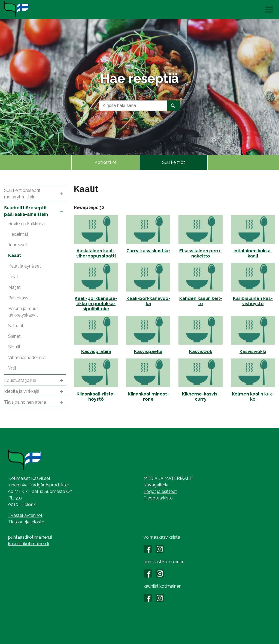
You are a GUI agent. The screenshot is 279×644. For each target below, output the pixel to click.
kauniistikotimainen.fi (29, 544)
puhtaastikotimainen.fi (30, 537)
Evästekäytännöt (25, 515)
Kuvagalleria (156, 485)
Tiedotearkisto (158, 498)
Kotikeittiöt (106, 162)
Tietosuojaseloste (26, 522)
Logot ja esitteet (160, 491)
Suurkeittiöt (174, 162)
